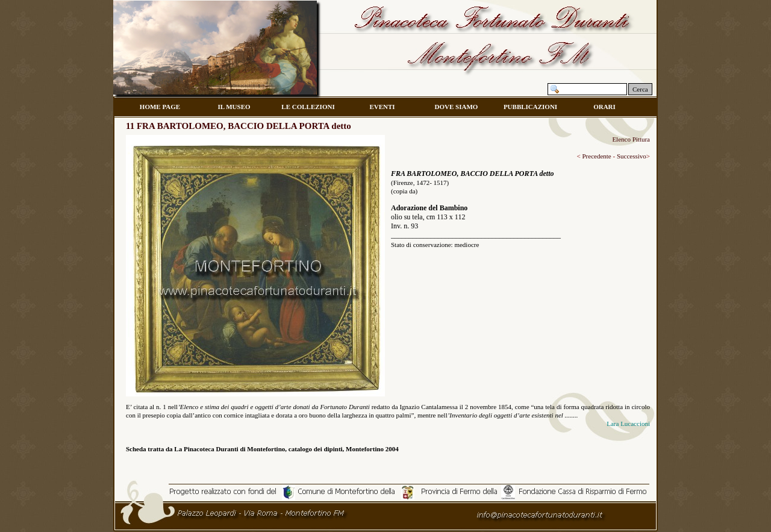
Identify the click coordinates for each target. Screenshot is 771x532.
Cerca (640, 89)
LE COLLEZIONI (308, 107)
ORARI (604, 107)
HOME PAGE (160, 107)
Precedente (596, 156)
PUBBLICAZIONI (530, 107)
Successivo (632, 156)
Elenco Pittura (631, 139)
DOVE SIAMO (457, 107)
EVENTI (382, 107)
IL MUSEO (234, 107)
